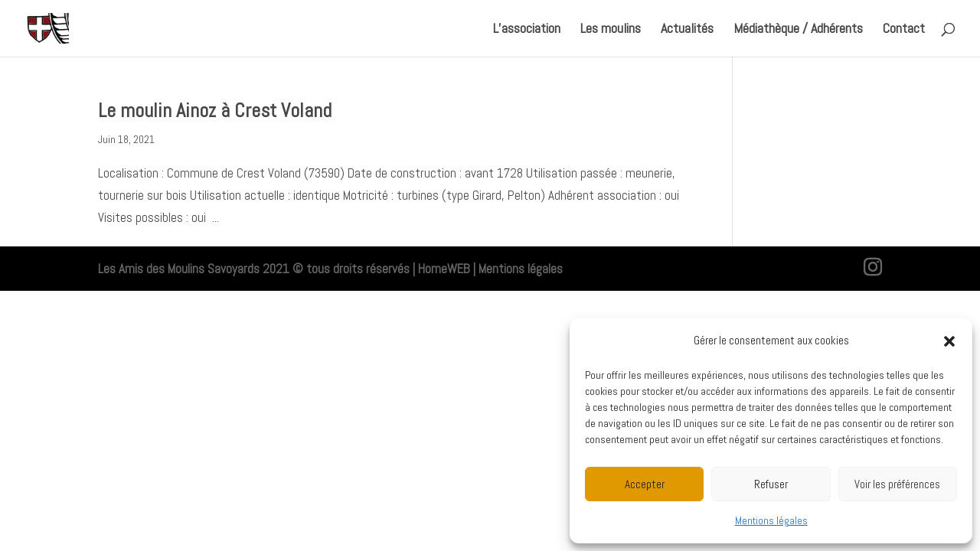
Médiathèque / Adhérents (798, 30)
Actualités (687, 30)
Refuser (771, 484)
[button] (949, 341)
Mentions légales (771, 520)
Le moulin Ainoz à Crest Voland (215, 111)
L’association (527, 30)
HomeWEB (444, 269)
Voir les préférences (897, 484)
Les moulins (611, 30)
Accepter (645, 484)
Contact (904, 30)
